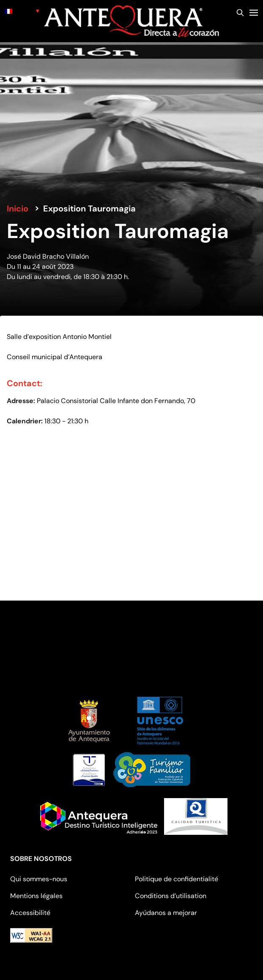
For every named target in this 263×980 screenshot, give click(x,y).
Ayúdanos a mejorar (166, 913)
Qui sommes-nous (39, 879)
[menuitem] (22, 11)
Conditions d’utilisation (171, 896)
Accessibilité (30, 913)
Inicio (18, 208)
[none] (22, 11)
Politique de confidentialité (177, 879)
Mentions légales (36, 896)
